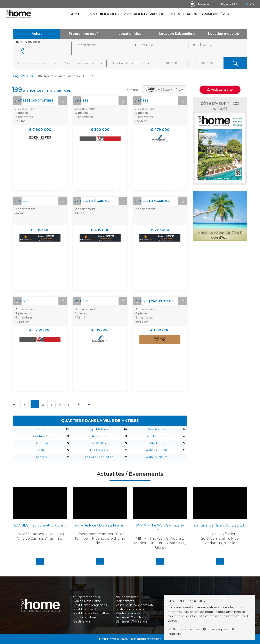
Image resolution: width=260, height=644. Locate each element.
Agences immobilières (208, 14)
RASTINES (157, 443)
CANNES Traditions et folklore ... (40, 525)
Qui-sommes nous (86, 597)
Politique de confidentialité (135, 605)
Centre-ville (41, 436)
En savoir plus (216, 629)
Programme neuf (83, 34)
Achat (37, 34)
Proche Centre (157, 436)
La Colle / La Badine (99, 457)
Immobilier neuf (104, 14)
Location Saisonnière (177, 34)
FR (247, 4)
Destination (82, 621)
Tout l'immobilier (85, 617)
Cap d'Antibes (98, 429)
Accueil (78, 14)
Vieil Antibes (157, 429)
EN (252, 4)
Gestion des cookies (130, 609)
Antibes (41, 457)
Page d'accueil (23, 76)
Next (63, 101)
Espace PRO (229, 4)
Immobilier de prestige (144, 14)
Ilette (41, 450)
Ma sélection (207, 4)
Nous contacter (127, 597)
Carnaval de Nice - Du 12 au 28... (220, 525)
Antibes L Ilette (157, 450)
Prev (17, 101)
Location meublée (224, 34)
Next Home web (85, 609)
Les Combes (99, 450)
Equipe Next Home (87, 601)
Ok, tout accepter (183, 629)
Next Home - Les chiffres (91, 613)
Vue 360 (177, 14)
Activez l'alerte (220, 90)
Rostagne (99, 436)
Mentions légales (128, 613)
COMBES (99, 443)
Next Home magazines (90, 605)
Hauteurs (41, 443)
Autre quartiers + (158, 457)
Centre (41, 429)
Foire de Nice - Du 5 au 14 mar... (100, 525)
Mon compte (125, 601)
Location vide (130, 34)
